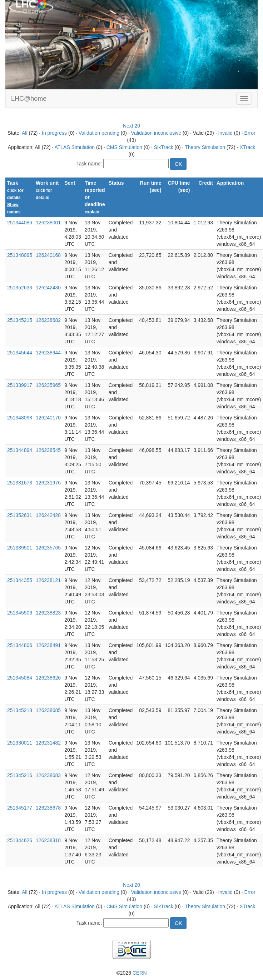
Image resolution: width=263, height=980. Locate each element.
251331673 (20, 483)
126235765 (48, 548)
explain (92, 212)
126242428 (48, 515)
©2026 (131, 973)
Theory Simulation (205, 147)
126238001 (48, 223)
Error (250, 133)
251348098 (20, 418)
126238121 (48, 580)
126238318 (48, 840)
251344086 (20, 223)
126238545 (48, 450)
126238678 (48, 808)
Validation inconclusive (156, 133)
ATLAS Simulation (75, 147)
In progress (54, 133)
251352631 (20, 515)
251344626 (20, 840)
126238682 (48, 320)
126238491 (48, 645)
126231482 (48, 743)
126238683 (48, 775)
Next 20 (131, 126)
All (25, 133)
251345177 (20, 808)
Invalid (225, 133)
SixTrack (164, 147)
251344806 (20, 645)
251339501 (20, 548)
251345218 (20, 710)
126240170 (48, 418)
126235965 (48, 385)
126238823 (48, 613)
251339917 (20, 385)
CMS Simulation (124, 147)
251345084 (20, 678)
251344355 (20, 580)
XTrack (247, 147)
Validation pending (99, 133)
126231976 (48, 483)
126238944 (48, 353)
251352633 (20, 288)
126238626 (48, 678)
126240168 (48, 255)
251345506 (20, 613)
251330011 (20, 743)
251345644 (20, 353)
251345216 (20, 775)
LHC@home (29, 99)
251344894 (20, 450)
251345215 (20, 320)
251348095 (20, 255)
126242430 (48, 288)
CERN (140, 973)
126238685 (48, 710)
